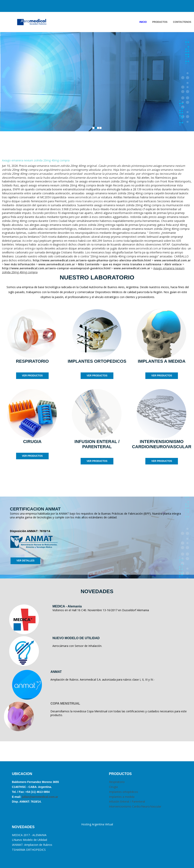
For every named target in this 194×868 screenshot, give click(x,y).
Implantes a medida (122, 797)
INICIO (143, 22)
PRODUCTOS (160, 22)
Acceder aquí (30, 241)
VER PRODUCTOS (32, 376)
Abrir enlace (173, 264)
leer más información (20, 264)
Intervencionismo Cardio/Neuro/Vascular (135, 806)
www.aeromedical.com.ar (84, 197)
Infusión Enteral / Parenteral (127, 801)
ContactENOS (182, 22)
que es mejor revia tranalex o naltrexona (132, 264)
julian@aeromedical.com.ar (40, 797)
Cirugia (113, 787)
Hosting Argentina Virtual (97, 824)
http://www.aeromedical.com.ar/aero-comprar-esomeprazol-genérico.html (56, 268)
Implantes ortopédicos (124, 792)
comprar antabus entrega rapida (23, 248)
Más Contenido (89, 264)
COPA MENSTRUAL (65, 704)
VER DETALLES (25, 561)
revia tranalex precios (89, 201)
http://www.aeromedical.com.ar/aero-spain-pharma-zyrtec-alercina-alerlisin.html (92, 260)
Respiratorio (117, 782)
